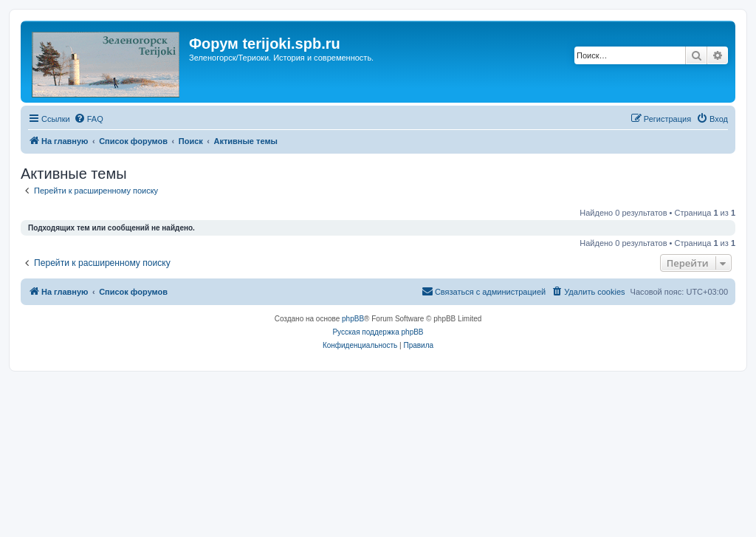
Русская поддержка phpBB (378, 332)
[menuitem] (89, 119)
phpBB (353, 319)
